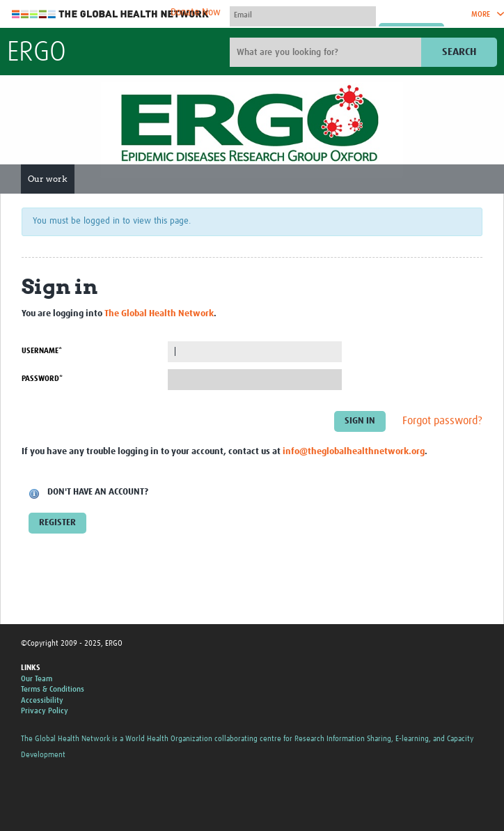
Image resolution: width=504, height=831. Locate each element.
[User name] (303, 15)
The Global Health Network (111, 14)
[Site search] (327, 52)
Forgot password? (442, 421)
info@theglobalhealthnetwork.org (354, 452)
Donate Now (196, 13)
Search (459, 52)
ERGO (37, 53)
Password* (42, 379)
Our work (48, 179)
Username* (42, 351)
